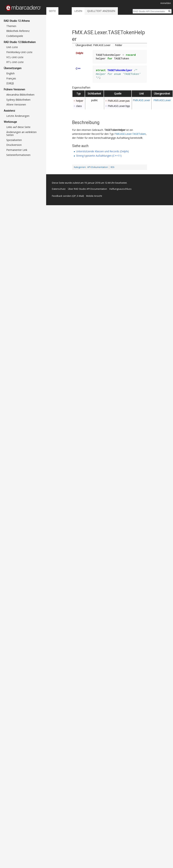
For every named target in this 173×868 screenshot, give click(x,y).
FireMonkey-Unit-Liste (19, 52)
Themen (11, 26)
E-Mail (80, 196)
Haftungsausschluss (120, 189)
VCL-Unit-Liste (15, 57)
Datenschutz (59, 189)
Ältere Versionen (16, 104)
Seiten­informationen (18, 155)
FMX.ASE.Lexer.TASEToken (130, 134)
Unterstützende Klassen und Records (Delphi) (102, 151)
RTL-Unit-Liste (15, 62)
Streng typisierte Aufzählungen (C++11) (99, 156)
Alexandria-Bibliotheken (20, 95)
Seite (52, 11)
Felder (119, 45)
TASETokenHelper (115, 130)
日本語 (10, 83)
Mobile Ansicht (94, 196)
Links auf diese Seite (18, 127)
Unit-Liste (12, 47)
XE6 (112, 167)
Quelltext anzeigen (101, 11)
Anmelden (166, 3)
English (10, 73)
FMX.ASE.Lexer (141, 100)
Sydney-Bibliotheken (18, 100)
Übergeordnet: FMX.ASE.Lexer (93, 45)
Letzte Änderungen (18, 116)
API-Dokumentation (98, 167)
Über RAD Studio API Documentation (87, 189)
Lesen (78, 11)
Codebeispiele (15, 36)
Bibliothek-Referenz (18, 31)
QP (74, 196)
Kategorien (80, 167)
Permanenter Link (17, 150)
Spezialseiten (14, 140)
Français (11, 78)
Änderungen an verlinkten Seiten (21, 133)
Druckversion (14, 145)
